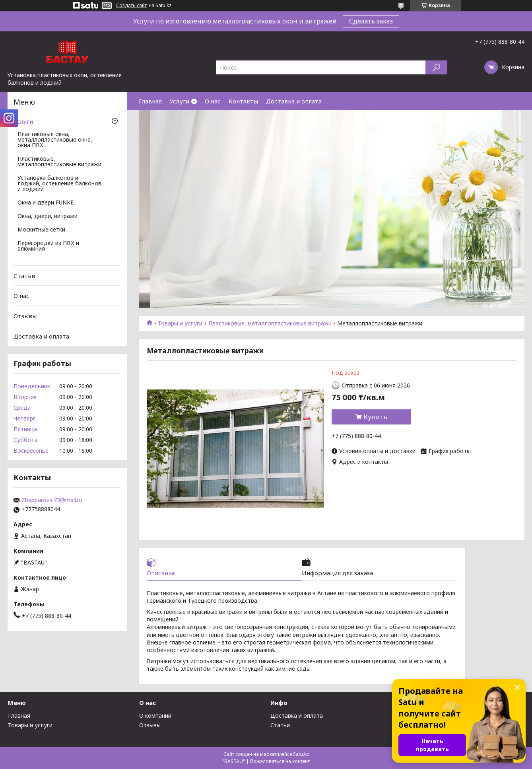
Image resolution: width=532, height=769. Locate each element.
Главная (150, 101)
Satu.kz (301, 754)
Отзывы (25, 316)
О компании (155, 715)
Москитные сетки (41, 230)
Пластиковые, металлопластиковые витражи (270, 323)
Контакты (243, 101)
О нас (213, 101)
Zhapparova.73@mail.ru (52, 500)
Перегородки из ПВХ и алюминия (48, 246)
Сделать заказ (371, 21)
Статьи (24, 276)
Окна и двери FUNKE (46, 203)
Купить (375, 417)
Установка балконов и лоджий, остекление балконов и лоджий (59, 184)
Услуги (180, 101)
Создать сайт (131, 6)
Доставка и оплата (294, 101)
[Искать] (436, 67)
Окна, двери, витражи (48, 216)
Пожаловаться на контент (280, 761)
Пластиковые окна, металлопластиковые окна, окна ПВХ (55, 140)
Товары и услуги (180, 323)
